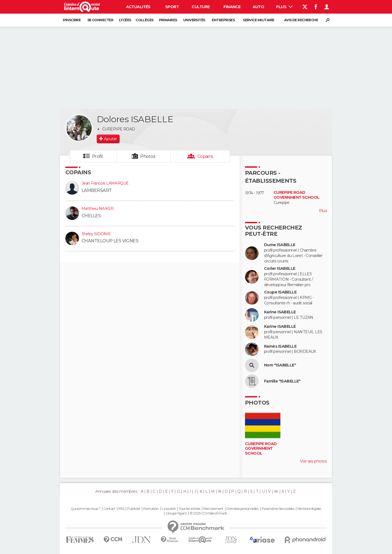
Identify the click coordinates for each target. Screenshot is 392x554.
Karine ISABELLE (280, 312)
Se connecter (100, 20)
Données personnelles (242, 509)
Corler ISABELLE (280, 269)
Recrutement (213, 509)
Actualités (138, 7)
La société (169, 509)
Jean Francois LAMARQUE (105, 183)
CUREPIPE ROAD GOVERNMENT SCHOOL (296, 195)
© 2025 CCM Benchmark (208, 513)
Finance (232, 7)
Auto (258, 7)
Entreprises (223, 20)
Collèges (145, 20)
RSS (121, 509)
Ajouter (110, 139)
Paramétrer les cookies (278, 509)
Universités (194, 20)
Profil (97, 156)
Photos (148, 156)
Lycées (125, 20)
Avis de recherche (301, 20)
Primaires (168, 20)
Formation (151, 509)
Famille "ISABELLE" (282, 381)
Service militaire (258, 20)
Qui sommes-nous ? (85, 509)
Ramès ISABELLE (280, 346)
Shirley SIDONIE (96, 234)
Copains (205, 156)
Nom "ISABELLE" (280, 365)
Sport (172, 7)
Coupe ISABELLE (280, 292)
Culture (201, 7)
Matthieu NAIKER (98, 209)
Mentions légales (309, 509)
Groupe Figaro (176, 513)
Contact (109, 509)
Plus (284, 7)
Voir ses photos (313, 461)
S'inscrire (72, 20)
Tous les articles (189, 509)
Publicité (134, 509)
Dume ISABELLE (280, 245)
